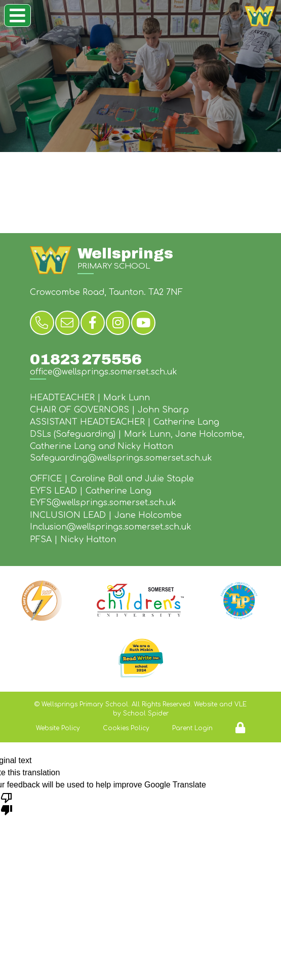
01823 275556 (86, 359)
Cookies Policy (126, 728)
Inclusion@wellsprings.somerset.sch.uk (111, 527)
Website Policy (58, 728)
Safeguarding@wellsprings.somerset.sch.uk (121, 458)
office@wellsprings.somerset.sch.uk (104, 372)
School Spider (146, 713)
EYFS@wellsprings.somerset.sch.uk (103, 503)
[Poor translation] (7, 803)
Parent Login (192, 728)
